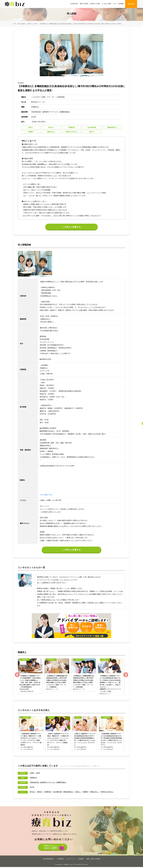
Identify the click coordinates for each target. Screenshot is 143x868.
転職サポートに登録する (50, 849)
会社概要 (121, 4)
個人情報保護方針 (48, 860)
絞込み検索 (21, 24)
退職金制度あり (71, 793)
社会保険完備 (59, 793)
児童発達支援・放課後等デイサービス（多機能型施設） (50, 783)
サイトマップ (71, 860)
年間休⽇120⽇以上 (111, 793)
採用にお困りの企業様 (93, 860)
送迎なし (81, 793)
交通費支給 (49, 793)
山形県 (29, 24)
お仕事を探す (74, 4)
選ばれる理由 (84, 4)
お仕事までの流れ (95, 4)
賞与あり (33, 793)
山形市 (35, 24)
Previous (17, 676)
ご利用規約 (60, 860)
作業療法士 (34, 779)
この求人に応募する (72, 227)
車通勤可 (89, 793)
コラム (115, 4)
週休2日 (40, 793)
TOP (14, 24)
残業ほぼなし (98, 793)
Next (126, 676)
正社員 (32, 788)
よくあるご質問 (106, 4)
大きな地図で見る (46, 495)
